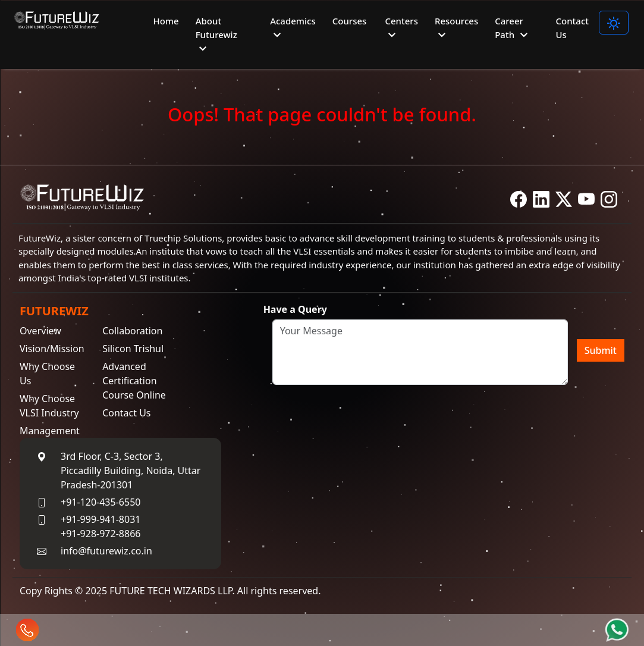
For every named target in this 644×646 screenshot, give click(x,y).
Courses (350, 21)
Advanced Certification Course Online (134, 382)
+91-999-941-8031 (100, 520)
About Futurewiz (216, 35)
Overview (40, 332)
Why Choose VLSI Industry (49, 407)
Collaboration (132, 332)
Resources (456, 29)
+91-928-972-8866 (100, 535)
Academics (293, 29)
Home (166, 21)
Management (50, 432)
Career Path (513, 29)
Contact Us (572, 28)
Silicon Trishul (133, 350)
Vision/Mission (52, 350)
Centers (401, 29)
